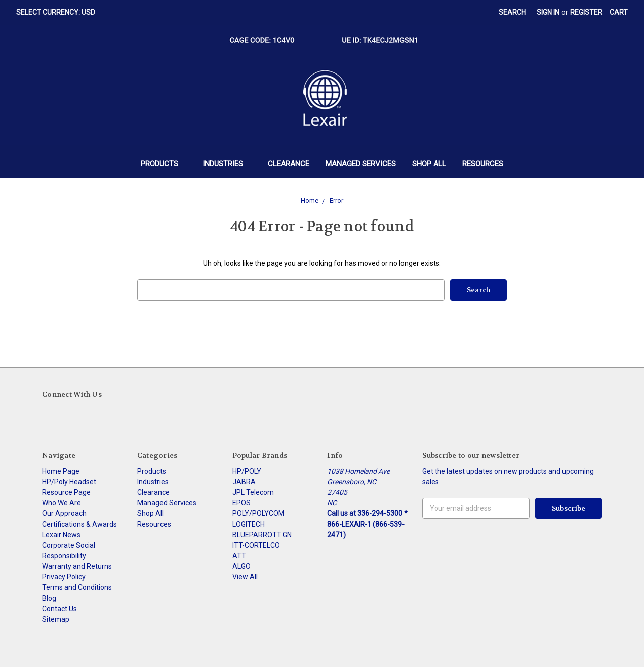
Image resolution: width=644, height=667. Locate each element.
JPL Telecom (253, 492)
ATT (239, 556)
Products (164, 164)
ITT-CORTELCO (256, 545)
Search (512, 12)
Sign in (548, 12)
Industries (227, 164)
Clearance (289, 164)
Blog (49, 598)
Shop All (429, 164)
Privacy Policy (64, 577)
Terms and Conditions (77, 587)
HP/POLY (247, 471)
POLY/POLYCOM (258, 513)
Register (586, 12)
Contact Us (60, 609)
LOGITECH (249, 524)
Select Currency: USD (59, 12)
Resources (483, 164)
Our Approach (64, 513)
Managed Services (361, 164)
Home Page (61, 471)
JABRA (244, 482)
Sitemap (56, 619)
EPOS (242, 503)
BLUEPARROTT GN (262, 535)
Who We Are (62, 503)
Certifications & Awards (79, 524)
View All (245, 577)
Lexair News (61, 535)
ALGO (242, 566)
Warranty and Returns (77, 566)
